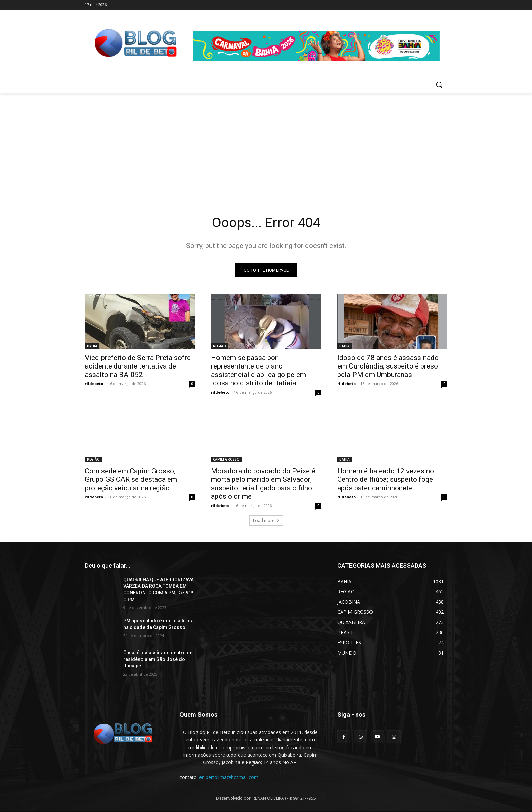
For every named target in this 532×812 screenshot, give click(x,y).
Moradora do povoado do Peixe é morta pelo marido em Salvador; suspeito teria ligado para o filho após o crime (263, 484)
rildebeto (94, 384)
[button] (439, 84)
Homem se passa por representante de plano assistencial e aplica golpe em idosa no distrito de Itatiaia (259, 370)
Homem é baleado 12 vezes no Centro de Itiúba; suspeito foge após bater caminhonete (386, 479)
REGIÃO (220, 346)
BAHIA (92, 346)
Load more (266, 520)
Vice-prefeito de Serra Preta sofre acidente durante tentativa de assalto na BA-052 (138, 366)
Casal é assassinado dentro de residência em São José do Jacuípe (158, 659)
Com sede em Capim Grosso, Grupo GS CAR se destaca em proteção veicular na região (131, 479)
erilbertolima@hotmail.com (229, 777)
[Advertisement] (266, 144)
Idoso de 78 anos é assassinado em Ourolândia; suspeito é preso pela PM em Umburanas (388, 366)
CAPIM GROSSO (226, 459)
